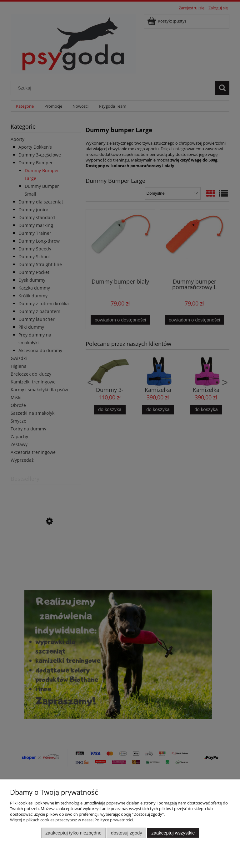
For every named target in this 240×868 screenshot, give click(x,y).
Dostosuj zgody (127, 833)
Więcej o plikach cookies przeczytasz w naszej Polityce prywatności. (72, 820)
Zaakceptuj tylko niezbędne (73, 833)
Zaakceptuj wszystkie (173, 833)
